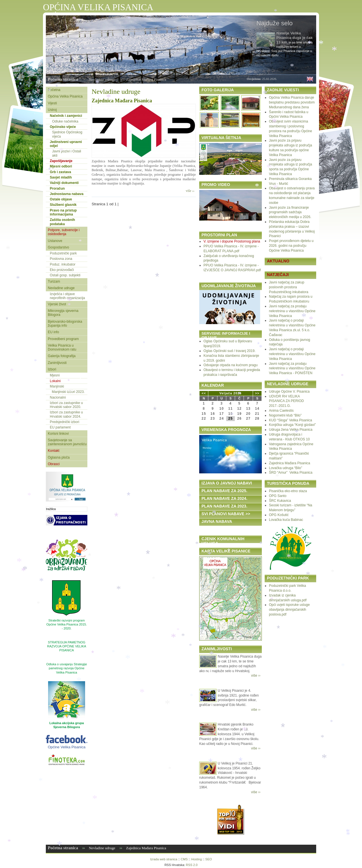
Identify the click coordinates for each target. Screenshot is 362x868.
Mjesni (55, 375)
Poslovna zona (61, 259)
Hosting (197, 859)
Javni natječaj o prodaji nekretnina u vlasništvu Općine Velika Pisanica (292, 354)
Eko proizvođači (62, 270)
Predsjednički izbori (64, 422)
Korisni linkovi (58, 434)
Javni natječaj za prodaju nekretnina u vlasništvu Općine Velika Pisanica (292, 311)
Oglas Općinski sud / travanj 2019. (230, 351)
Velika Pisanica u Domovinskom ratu (62, 347)
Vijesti (52, 103)
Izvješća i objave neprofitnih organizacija (67, 296)
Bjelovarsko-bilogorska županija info (65, 324)
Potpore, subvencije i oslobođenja (64, 232)
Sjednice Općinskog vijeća (67, 134)
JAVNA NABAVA (217, 521)
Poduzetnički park (63, 253)
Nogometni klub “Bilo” (285, 415)
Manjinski (57, 386)
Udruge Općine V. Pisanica (289, 391)
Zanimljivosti (57, 363)
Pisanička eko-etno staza (288, 491)
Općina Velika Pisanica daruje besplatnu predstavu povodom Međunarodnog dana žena (292, 102)
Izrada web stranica (163, 859)
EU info (53, 332)
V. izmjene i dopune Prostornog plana (232, 241)
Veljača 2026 (231, 393)
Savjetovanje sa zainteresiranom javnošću (67, 442)
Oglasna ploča (59, 457)
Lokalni (55, 381)
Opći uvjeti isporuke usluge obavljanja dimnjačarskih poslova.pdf (289, 610)
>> (257, 393)
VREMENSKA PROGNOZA (226, 430)
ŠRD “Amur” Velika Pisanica (291, 473)
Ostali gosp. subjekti (65, 275)
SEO (208, 859)
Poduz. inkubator (63, 264)
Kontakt (54, 451)
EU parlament (60, 427)
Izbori (52, 369)
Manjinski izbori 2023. (68, 392)
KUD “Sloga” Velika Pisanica (290, 420)
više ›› (190, 191)
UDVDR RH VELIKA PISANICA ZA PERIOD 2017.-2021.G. (286, 401)
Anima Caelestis (281, 411)
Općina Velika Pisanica (65, 96)
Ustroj (52, 110)
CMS (184, 859)
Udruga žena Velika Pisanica (291, 430)
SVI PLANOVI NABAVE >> (226, 514)
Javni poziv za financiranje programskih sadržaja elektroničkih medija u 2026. (290, 212)
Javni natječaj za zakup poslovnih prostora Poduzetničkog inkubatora (289, 287)
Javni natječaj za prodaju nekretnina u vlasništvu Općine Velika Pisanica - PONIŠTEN (292, 368)
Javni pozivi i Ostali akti (67, 153)
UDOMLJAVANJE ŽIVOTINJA (229, 286)
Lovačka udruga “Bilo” (286, 468)
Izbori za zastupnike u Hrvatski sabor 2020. (66, 405)
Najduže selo (274, 23)
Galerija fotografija (62, 356)
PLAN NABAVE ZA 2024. (224, 498)
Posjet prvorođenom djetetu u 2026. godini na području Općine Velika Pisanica (291, 246)
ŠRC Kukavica (280, 501)
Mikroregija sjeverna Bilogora (63, 313)
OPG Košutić (279, 515)
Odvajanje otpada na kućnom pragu (231, 365)
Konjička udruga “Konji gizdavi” (292, 425)
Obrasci (54, 464)
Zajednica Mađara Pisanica (122, 101)
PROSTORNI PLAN (219, 235)
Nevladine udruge (102, 79)
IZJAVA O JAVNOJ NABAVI (227, 483)
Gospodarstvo (58, 247)
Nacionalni (58, 397)
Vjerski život (57, 304)
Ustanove (55, 241)
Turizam (54, 281)
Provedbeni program (63, 339)
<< (204, 393)
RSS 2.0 (192, 865)
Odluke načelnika (65, 121)
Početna (54, 90)
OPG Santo (278, 496)
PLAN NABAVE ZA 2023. (224, 506)
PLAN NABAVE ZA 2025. (224, 491)
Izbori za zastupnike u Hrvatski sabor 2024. (66, 414)
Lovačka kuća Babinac (286, 520)
